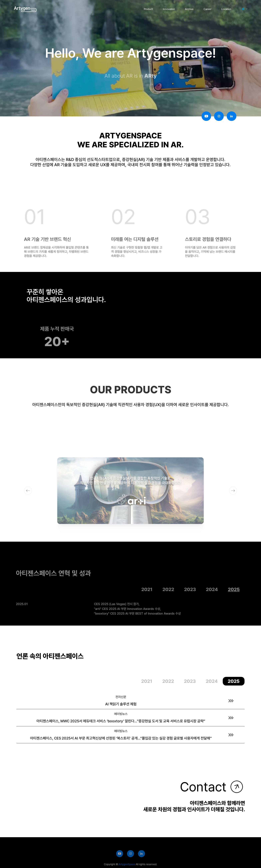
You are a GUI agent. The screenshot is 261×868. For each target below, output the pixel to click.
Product (148, 9)
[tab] (147, 595)
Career (207, 9)
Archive (189, 9)
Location (226, 9)
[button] (244, 9)
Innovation (169, 9)
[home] (25, 8)
